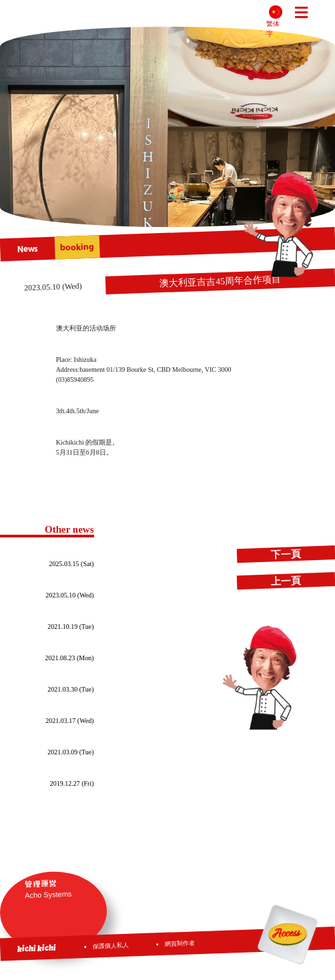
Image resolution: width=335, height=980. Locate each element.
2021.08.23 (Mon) (69, 658)
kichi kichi (37, 948)
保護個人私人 (111, 945)
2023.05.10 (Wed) (69, 595)
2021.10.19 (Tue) (70, 627)
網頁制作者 (181, 943)
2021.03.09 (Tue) (70, 752)
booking (77, 247)
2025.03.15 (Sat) (72, 564)
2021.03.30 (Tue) (70, 689)
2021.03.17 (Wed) (69, 721)
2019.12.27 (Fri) (72, 783)
